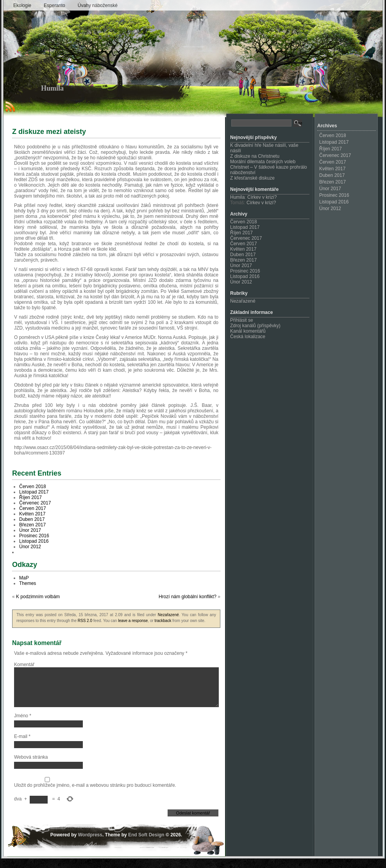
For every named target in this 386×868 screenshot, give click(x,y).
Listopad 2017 (34, 492)
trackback (163, 621)
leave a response (133, 621)
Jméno (23, 725)
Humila (52, 88)
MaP (24, 578)
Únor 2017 (30, 530)
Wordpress (90, 844)
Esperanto (55, 5)
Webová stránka (31, 766)
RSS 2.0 (85, 621)
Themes (28, 583)
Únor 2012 (30, 547)
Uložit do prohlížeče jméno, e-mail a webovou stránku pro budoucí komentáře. (95, 795)
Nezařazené (168, 615)
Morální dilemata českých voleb (263, 162)
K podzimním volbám (38, 597)
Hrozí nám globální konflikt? (188, 597)
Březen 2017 (32, 525)
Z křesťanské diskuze (252, 178)
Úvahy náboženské (98, 5)
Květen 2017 (32, 514)
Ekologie (22, 5)
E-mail (22, 746)
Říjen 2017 (30, 497)
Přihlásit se (242, 320)
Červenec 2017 (35, 503)
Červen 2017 (33, 508)
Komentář (24, 665)
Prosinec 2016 (34, 536)
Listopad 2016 (34, 541)
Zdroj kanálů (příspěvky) (255, 326)
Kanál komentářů (248, 331)
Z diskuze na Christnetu (255, 156)
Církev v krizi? (262, 197)
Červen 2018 (33, 487)
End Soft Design (146, 844)
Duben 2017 (32, 519)
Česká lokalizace (248, 337)
